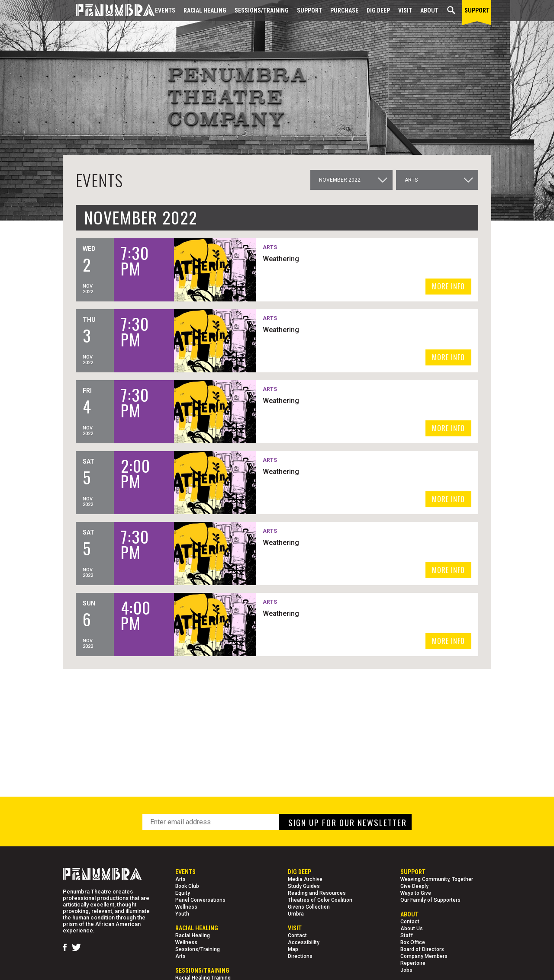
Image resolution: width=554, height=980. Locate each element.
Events (165, 10)
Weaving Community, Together (437, 879)
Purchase (344, 10)
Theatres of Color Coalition (320, 900)
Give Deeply (414, 886)
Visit (405, 10)
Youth (182, 914)
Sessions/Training (262, 10)
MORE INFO (448, 286)
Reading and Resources (317, 893)
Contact (297, 935)
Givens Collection (309, 907)
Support (309, 10)
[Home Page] (109, 11)
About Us (412, 929)
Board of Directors (422, 949)
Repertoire (413, 963)
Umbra (296, 914)
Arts (180, 879)
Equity (183, 893)
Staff (407, 935)
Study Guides (304, 886)
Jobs (406, 970)
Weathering (281, 259)
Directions (300, 956)
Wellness (186, 907)
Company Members (424, 956)
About (429, 10)
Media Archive (305, 879)
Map (293, 949)
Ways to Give (416, 893)
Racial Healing (205, 10)
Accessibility (304, 942)
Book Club (187, 886)
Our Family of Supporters (430, 900)
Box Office (413, 942)
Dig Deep (378, 10)
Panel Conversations (200, 900)
